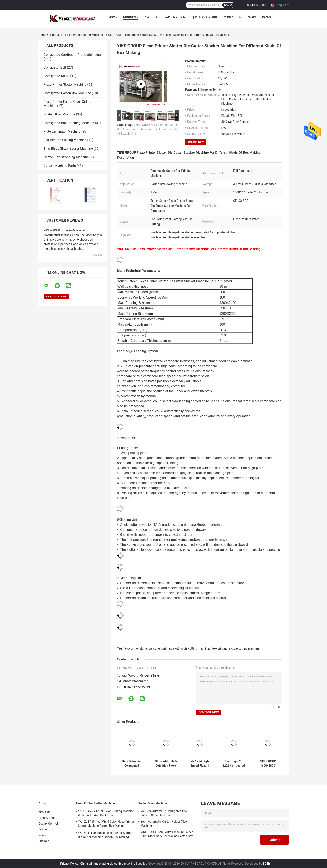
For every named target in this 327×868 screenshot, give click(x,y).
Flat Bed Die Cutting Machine (65, 140)
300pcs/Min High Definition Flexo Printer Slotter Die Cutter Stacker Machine (166, 764)
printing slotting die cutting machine (186, 648)
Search (228, 5)
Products (131, 17)
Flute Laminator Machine (62, 131)
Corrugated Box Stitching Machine (69, 123)
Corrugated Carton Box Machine (67, 93)
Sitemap (44, 841)
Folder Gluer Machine (59, 114)
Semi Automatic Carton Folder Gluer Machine (164, 824)
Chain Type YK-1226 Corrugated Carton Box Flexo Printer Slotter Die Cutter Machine (234, 764)
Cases (267, 17)
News (252, 17)
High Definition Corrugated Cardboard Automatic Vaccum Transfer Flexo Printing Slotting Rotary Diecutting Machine (132, 764)
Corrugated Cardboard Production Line (72, 55)
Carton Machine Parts (60, 166)
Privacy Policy (69, 864)
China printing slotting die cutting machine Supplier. (114, 864)
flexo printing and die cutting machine (235, 648)
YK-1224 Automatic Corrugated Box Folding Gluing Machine (164, 813)
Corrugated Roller (57, 76)
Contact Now (196, 142)
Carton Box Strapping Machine (66, 157)
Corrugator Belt (55, 67)
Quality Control (205, 17)
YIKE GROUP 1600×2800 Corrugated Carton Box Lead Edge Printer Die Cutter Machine (268, 764)
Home (113, 17)
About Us (152, 17)
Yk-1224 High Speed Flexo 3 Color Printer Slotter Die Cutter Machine (200, 764)
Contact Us (233, 17)
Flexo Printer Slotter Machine (84, 35)
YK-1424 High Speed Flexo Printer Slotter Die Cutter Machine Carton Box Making (105, 835)
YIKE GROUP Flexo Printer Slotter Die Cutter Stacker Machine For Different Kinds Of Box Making (147, 129)
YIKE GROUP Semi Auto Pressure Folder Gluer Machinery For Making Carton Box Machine (167, 835)
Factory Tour (175, 17)
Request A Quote (255, 5)
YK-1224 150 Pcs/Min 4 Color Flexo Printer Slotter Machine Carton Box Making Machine (106, 824)
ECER (266, 864)
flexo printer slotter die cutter (142, 648)
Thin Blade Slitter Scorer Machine (68, 149)
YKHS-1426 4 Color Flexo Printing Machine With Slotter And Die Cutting (106, 813)
